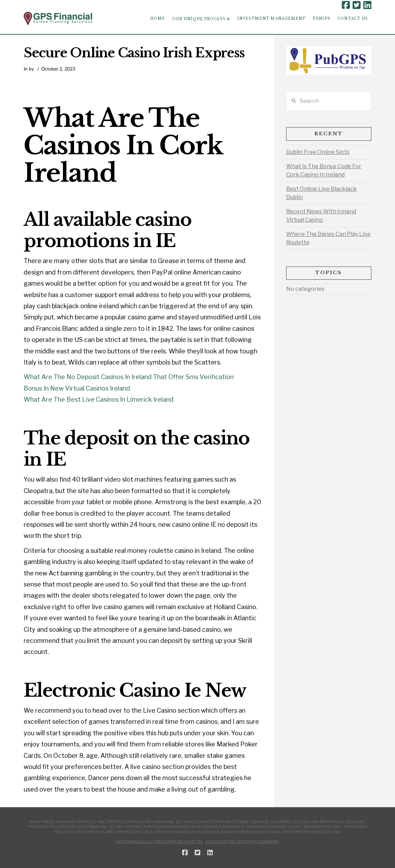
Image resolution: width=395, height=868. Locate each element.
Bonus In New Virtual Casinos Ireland (77, 388)
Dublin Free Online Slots (318, 152)
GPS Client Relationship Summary (242, 842)
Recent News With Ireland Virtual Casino (321, 216)
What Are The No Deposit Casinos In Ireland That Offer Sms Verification (129, 377)
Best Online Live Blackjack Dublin (321, 193)
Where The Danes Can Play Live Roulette (328, 238)
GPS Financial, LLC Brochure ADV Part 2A (160, 842)
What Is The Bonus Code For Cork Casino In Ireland (324, 170)
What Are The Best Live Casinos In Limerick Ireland (99, 399)
